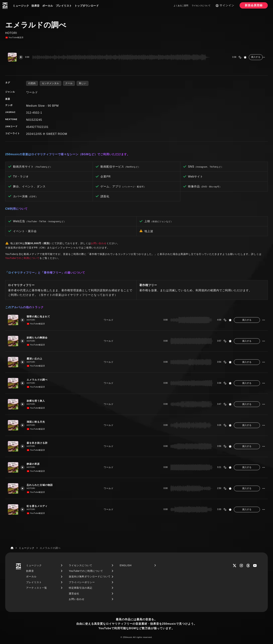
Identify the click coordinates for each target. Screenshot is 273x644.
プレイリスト (64, 6)
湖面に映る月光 (37, 422)
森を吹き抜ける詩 (39, 443)
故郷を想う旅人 (37, 401)
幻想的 (32, 83)
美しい (83, 83)
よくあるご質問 (181, 6)
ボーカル (48, 6)
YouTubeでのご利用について (22, 258)
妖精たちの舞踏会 (39, 337)
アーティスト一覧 (37, 588)
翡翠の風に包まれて (40, 316)
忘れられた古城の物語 (42, 485)
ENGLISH (126, 565)
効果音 (36, 6)
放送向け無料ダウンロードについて (90, 576)
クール (69, 83)
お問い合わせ (99, 243)
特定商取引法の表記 (81, 588)
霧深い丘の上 (36, 359)
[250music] (5, 6)
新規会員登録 (254, 5)
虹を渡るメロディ (39, 506)
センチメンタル (50, 83)
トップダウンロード (87, 6)
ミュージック (21, 6)
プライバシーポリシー (82, 582)
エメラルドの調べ (39, 380)
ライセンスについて (201, 6)
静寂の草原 (35, 464)
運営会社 (74, 594)
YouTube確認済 (14, 38)
